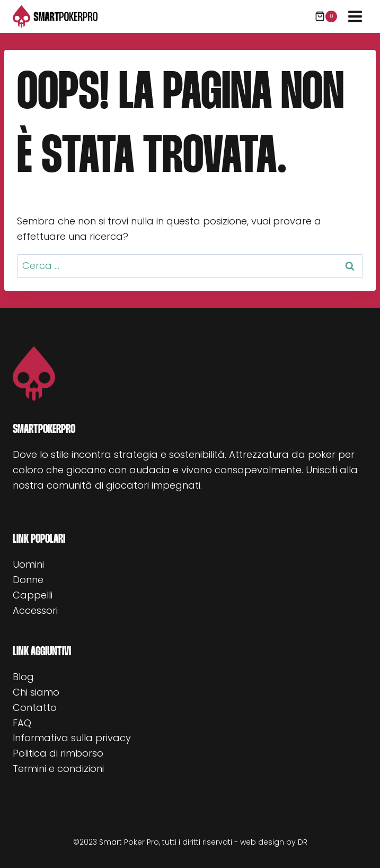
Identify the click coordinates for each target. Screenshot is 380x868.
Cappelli (33, 595)
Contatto (35, 708)
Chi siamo (36, 692)
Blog (23, 677)
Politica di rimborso (58, 753)
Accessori (35, 610)
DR (303, 842)
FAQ (22, 723)
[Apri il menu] (355, 16)
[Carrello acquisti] (326, 16)
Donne (28, 580)
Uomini (28, 564)
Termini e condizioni (58, 769)
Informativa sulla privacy (72, 738)
